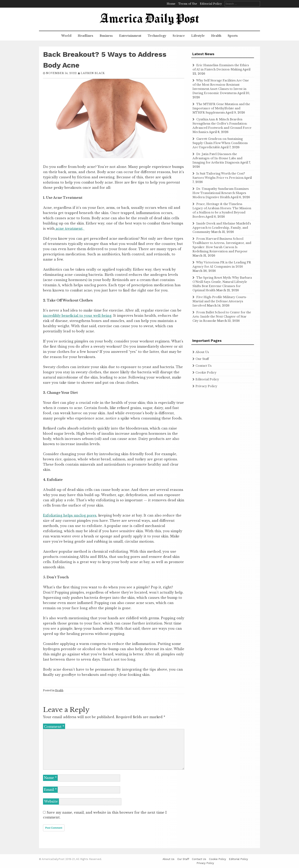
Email (50, 790)
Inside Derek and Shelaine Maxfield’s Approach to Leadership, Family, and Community (222, 228)
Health (216, 36)
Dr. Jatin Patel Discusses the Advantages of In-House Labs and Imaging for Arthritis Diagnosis (217, 158)
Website (51, 801)
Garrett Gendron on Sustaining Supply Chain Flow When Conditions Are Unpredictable (220, 143)
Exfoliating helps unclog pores (70, 515)
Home (171, 4)
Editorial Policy (211, 4)
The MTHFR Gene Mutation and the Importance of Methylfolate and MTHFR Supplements (221, 108)
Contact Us (204, 366)
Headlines (86, 36)
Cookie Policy (206, 373)
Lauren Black (93, 73)
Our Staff (202, 359)
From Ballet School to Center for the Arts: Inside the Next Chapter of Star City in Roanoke (222, 317)
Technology (157, 36)
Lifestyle (198, 36)
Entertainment (130, 36)
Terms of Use (188, 4)
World (66, 36)
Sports (233, 36)
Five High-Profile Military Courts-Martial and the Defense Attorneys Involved (220, 301)
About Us (202, 352)
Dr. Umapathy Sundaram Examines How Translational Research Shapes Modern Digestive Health (221, 193)
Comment (54, 727)
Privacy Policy (206, 386)
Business (106, 36)
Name (50, 778)
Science (179, 36)
